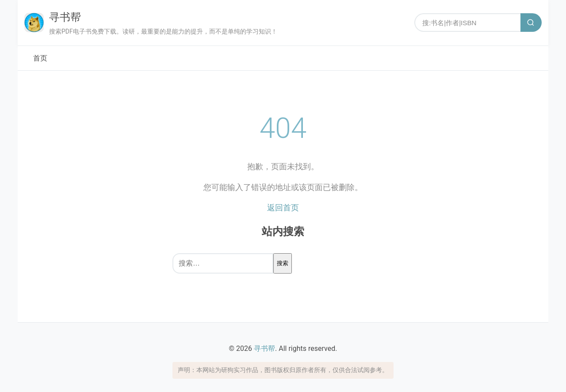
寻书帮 (65, 17)
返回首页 (283, 207)
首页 (40, 58)
